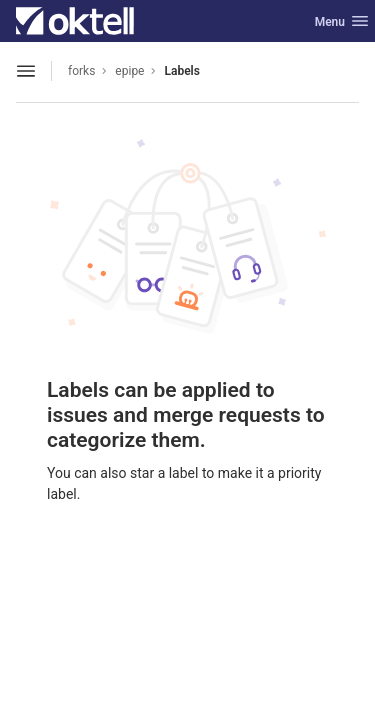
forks (81, 71)
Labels (181, 71)
